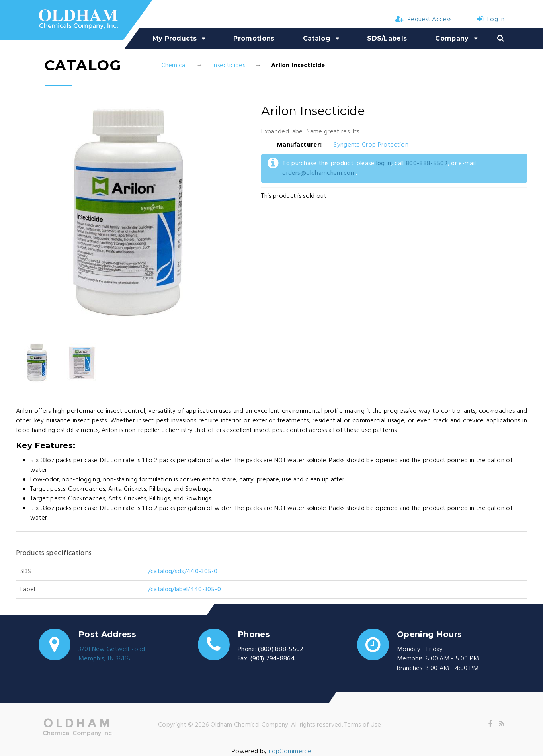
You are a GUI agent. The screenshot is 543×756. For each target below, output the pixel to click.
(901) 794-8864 (273, 659)
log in (384, 164)
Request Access (424, 20)
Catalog (317, 38)
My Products (175, 38)
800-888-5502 (427, 164)
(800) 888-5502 (281, 649)
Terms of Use (363, 725)
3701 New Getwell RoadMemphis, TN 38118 (112, 654)
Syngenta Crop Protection (371, 145)
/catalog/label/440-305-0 (185, 590)
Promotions (254, 38)
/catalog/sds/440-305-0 (183, 572)
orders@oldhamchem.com (319, 173)
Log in (491, 20)
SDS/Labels (387, 38)
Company (452, 38)
